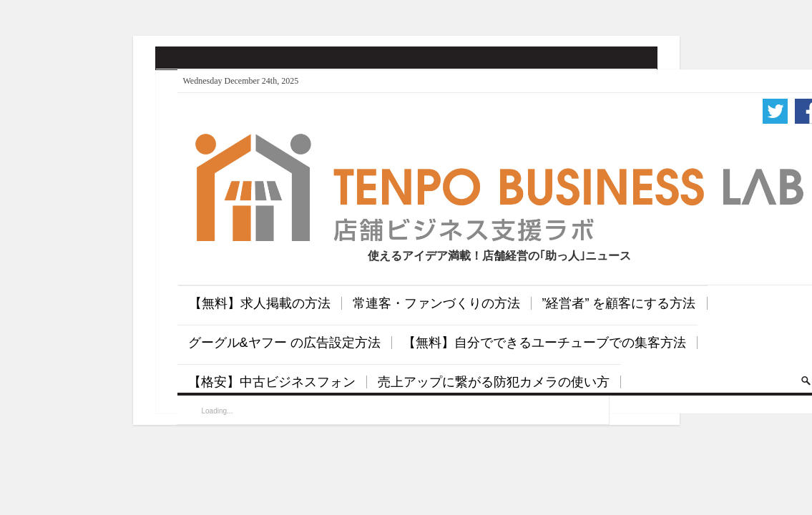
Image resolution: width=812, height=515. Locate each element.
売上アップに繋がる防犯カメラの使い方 (494, 382)
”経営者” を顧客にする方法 (619, 303)
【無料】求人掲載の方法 (260, 303)
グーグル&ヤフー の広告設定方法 (284, 343)
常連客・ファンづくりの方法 (436, 303)
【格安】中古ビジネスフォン (272, 382)
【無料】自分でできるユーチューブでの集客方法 (544, 343)
